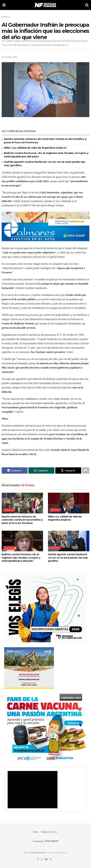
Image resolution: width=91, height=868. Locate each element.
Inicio (35, 832)
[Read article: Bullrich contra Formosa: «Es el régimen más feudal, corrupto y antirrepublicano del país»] (22, 541)
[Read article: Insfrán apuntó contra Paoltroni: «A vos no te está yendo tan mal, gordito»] (69, 541)
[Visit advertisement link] (45, 227)
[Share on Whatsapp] (41, 470)
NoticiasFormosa (38, 852)
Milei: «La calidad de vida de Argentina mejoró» (35, 148)
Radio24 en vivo (49, 832)
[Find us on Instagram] (42, 859)
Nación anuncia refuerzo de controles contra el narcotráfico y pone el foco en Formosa (22, 520)
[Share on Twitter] (68, 470)
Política (6, 17)
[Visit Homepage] (45, 5)
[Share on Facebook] (15, 470)
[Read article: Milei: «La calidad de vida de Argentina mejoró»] (69, 503)
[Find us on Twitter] (51, 859)
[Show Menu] (4, 5)
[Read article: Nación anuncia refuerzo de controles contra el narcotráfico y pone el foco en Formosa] (22, 503)
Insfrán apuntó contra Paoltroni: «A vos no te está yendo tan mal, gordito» (68, 558)
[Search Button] (87, 5)
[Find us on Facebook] (38, 859)
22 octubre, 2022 (9, 57)
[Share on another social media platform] (86, 470)
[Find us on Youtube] (46, 859)
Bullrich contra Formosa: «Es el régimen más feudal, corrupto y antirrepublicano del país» (21, 558)
